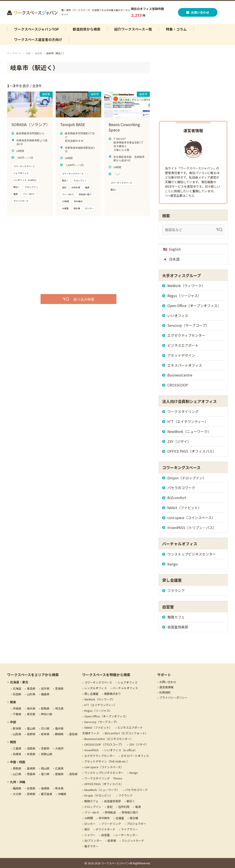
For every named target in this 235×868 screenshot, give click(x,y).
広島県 (59, 768)
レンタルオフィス (96, 688)
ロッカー (90, 824)
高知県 (73, 774)
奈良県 (31, 754)
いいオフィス (178, 316)
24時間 (89, 818)
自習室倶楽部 (178, 627)
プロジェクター (136, 824)
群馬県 (45, 708)
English (175, 249)
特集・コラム (176, 29)
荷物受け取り (130, 812)
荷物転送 (110, 812)
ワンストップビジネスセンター (192, 554)
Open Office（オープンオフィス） (194, 306)
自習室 (105, 835)
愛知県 (73, 734)
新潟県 (17, 728)
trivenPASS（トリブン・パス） (192, 528)
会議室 (120, 818)
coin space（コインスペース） (191, 518)
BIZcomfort (177, 498)
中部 (28, 53)
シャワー (90, 835)
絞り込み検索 (84, 299)
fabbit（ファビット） (184, 508)
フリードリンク (111, 824)
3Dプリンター (93, 841)
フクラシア (176, 590)
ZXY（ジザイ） (179, 441)
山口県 (17, 774)
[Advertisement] (66, 255)
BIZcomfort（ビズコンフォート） (126, 733)
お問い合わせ (198, 12)
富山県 (31, 728)
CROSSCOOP (178, 385)
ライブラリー (129, 829)
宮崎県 (31, 794)
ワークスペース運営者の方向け (38, 39)
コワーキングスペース (98, 682)
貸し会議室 (91, 694)
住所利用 (124, 807)
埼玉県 (59, 708)
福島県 (45, 694)
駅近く (131, 801)
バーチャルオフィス (125, 688)
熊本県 (59, 788)
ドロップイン (93, 807)
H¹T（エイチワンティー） (188, 421)
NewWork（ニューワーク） (189, 431)
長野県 (31, 734)
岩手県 (45, 688)
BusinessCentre (180, 375)
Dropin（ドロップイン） (187, 478)
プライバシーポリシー (173, 698)
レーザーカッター (127, 835)
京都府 (45, 748)
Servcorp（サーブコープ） (188, 325)
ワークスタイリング (183, 411)
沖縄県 (62, 794)
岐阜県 (38, 53)
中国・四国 (18, 762)
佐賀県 (31, 788)
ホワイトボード (105, 829)
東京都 (31, 714)
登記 (110, 807)
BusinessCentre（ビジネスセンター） (109, 739)
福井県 (59, 728)
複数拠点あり (113, 694)
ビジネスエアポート (183, 345)
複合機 (134, 818)
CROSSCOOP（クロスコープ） (104, 744)
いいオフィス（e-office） (121, 750)
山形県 (31, 694)
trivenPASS (91, 750)
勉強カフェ (176, 617)
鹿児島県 (47, 794)
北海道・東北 (19, 682)
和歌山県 (47, 754)
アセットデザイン (181, 355)
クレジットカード (133, 841)
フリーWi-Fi (92, 812)
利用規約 (165, 692)
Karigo (173, 564)
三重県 (17, 748)
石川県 (45, 728)
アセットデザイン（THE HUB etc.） (107, 761)
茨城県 (17, 708)
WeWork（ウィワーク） (186, 286)
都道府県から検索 (86, 29)
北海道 (17, 688)
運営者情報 (166, 687)
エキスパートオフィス (185, 365)
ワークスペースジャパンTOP (36, 29)
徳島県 (31, 774)
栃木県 (31, 708)
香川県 (45, 774)
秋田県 (17, 694)
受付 (87, 829)
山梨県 (17, 734)
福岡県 (17, 788)
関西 (13, 742)
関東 (13, 702)
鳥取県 (17, 768)
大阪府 (59, 748)
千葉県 (17, 714)
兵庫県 (17, 754)
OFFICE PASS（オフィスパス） (192, 451)
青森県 (31, 688)
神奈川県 (47, 714)
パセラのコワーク (181, 488)
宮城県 (59, 688)
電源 (138, 807)
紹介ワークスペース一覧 (133, 29)
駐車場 (112, 841)
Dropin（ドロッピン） (99, 795)
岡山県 (45, 768)
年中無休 (104, 818)
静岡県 (59, 734)
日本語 (174, 259)
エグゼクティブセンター (186, 335)
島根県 (31, 768)
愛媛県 (59, 774)
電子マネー (91, 846)
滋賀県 (31, 748)
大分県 (17, 794)
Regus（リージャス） (184, 296)
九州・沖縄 (18, 782)
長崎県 (45, 788)
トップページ (14, 53)
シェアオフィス (128, 682)
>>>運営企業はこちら (180, 196)
